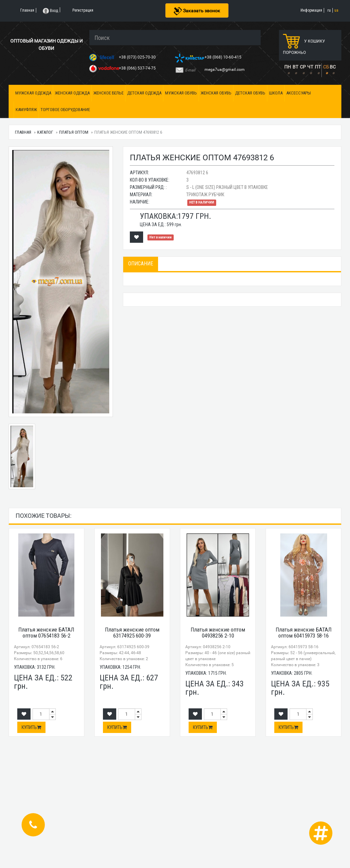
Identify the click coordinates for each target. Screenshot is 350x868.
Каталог (45, 132)
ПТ (318, 67)
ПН (288, 67)
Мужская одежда (33, 93)
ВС (333, 67)
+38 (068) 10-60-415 (223, 57)
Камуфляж (26, 110)
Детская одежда (144, 93)
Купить (31, 727)
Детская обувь (250, 93)
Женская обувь (216, 93)
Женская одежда (72, 93)
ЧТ (310, 67)
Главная (23, 132)
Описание (141, 264)
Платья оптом (74, 132)
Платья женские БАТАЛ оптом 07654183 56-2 (46, 633)
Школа (276, 93)
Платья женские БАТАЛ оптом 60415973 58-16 (304, 633)
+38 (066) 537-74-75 (138, 68)
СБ (326, 67)
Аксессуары (299, 93)
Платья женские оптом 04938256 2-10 (218, 633)
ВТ (295, 67)
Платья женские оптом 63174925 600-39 (132, 633)
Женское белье (108, 93)
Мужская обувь (181, 93)
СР (303, 67)
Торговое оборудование (65, 110)
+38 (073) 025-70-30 (138, 57)
